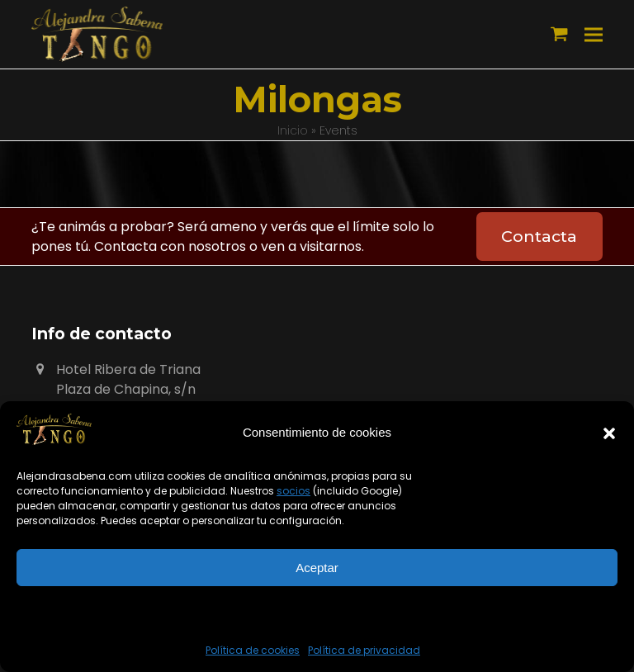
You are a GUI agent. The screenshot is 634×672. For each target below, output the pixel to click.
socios (293, 491)
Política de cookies (253, 650)
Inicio (293, 130)
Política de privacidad (364, 650)
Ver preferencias (317, 613)
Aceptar (317, 568)
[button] (609, 433)
